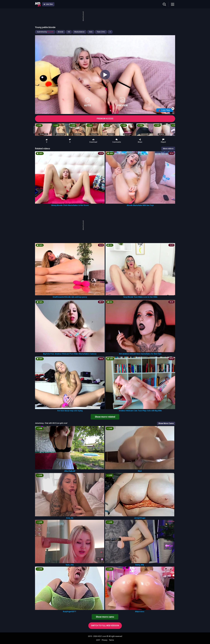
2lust (140, 471)
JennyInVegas (140, 518)
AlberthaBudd (70, 471)
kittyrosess (140, 612)
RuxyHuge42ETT (70, 612)
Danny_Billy (140, 565)
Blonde (61, 32)
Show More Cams (166, 423)
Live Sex (48, 4)
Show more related (105, 417)
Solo (91, 32)
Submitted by (45, 32)
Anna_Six (70, 518)
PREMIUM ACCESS (105, 119)
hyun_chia (70, 565)
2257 (98, 640)
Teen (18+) (101, 32)
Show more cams (105, 617)
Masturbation (79, 32)
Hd (69, 32)
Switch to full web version (105, 626)
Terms (111, 640)
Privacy (105, 640)
